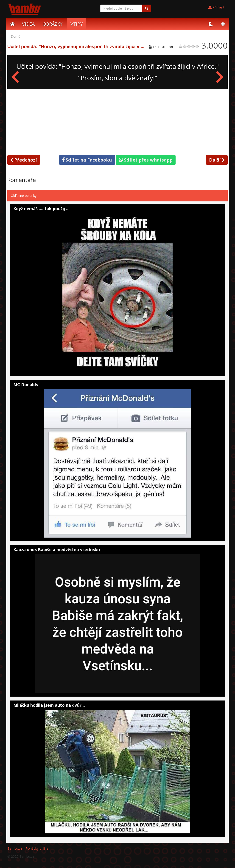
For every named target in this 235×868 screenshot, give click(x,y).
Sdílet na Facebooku (87, 160)
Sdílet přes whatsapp (146, 160)
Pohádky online (37, 848)
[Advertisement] (117, 121)
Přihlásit (216, 7)
